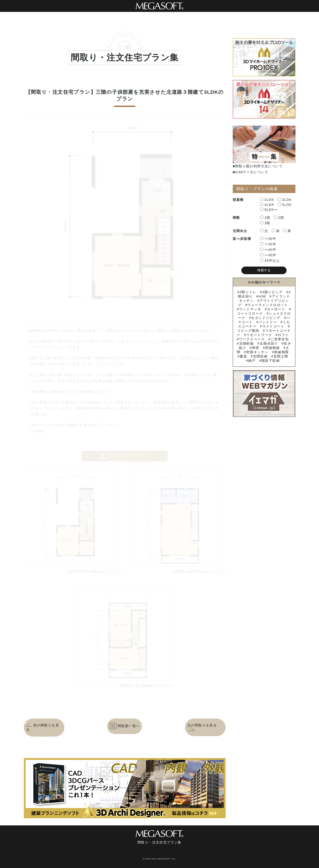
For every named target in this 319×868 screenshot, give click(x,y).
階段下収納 (271, 361)
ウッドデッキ (250, 309)
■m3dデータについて (251, 172)
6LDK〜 (269, 210)
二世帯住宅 (280, 339)
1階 (265, 218)
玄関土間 (281, 356)
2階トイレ (248, 292)
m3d (262, 296)
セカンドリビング (266, 318)
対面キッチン (257, 352)
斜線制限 (282, 352)
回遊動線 (273, 348)
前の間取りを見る (43, 727)
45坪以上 (270, 261)
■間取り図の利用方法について (258, 166)
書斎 (243, 356)
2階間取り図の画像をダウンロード (199, 571)
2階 (279, 218)
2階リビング (273, 292)
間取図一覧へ (125, 726)
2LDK (267, 200)
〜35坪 (268, 244)
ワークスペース (252, 339)
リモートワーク (259, 335)
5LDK (285, 205)
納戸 (252, 361)
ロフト (283, 335)
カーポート (276, 309)
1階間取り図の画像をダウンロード (94, 571)
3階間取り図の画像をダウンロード (147, 685)
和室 (256, 348)
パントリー (268, 322)
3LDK (285, 200)
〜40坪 (268, 250)
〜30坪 (268, 239)
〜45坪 (268, 255)
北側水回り (269, 343)
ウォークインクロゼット (267, 305)
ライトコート (273, 326)
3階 (265, 223)
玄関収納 (260, 356)
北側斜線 (247, 343)
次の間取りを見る (202, 727)
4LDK (267, 205)
